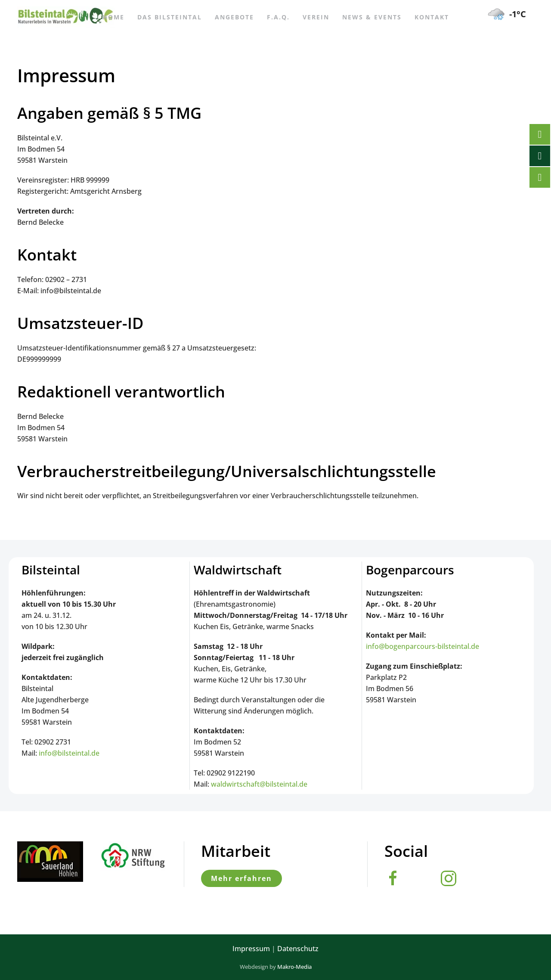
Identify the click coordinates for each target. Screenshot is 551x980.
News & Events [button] (372, 17)
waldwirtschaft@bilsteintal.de (259, 784)
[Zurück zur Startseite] (66, 17)
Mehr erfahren (241, 878)
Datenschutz (298, 949)
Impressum (251, 949)
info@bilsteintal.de (69, 753)
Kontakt (432, 17)
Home (113, 17)
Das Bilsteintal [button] (170, 17)
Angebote (234, 17)
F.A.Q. (278, 17)
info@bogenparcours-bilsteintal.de (423, 646)
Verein (316, 17)
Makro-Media (294, 967)
